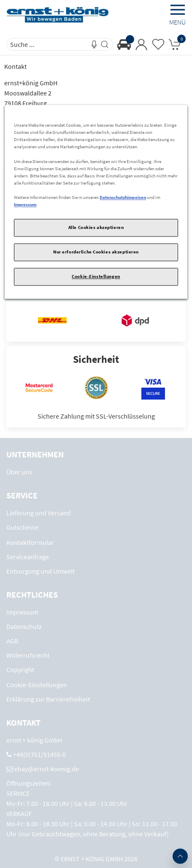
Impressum (25, 204)
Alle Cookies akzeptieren (96, 227)
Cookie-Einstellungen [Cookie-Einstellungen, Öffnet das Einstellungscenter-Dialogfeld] (96, 276)
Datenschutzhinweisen (123, 197)
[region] (96, 202)
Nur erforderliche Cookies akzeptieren (96, 252)
